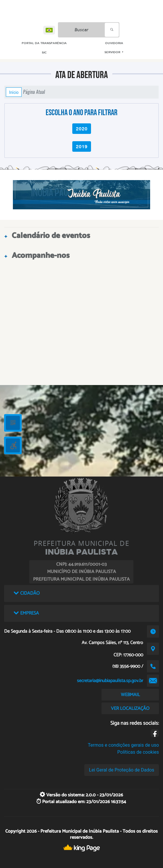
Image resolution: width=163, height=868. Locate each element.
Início (14, 92)
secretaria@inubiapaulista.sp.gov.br (110, 681)
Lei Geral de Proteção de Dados (122, 770)
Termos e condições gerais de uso (123, 745)
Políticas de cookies (138, 752)
